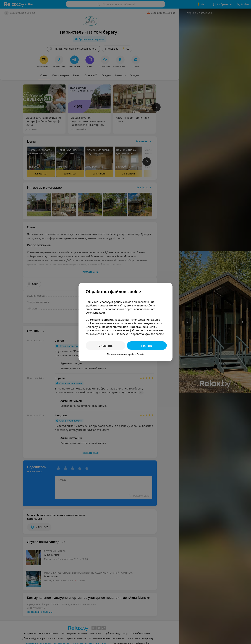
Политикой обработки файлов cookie (140, 334)
